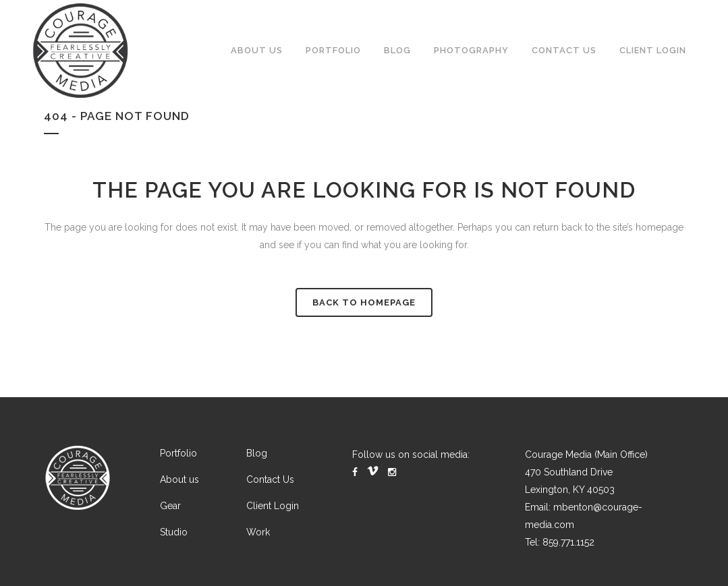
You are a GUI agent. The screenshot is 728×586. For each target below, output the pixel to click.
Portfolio (178, 453)
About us (179, 479)
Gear (170, 506)
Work (258, 532)
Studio (174, 532)
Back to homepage (364, 302)
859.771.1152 (568, 542)
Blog (257, 453)
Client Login (273, 506)
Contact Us (270, 479)
